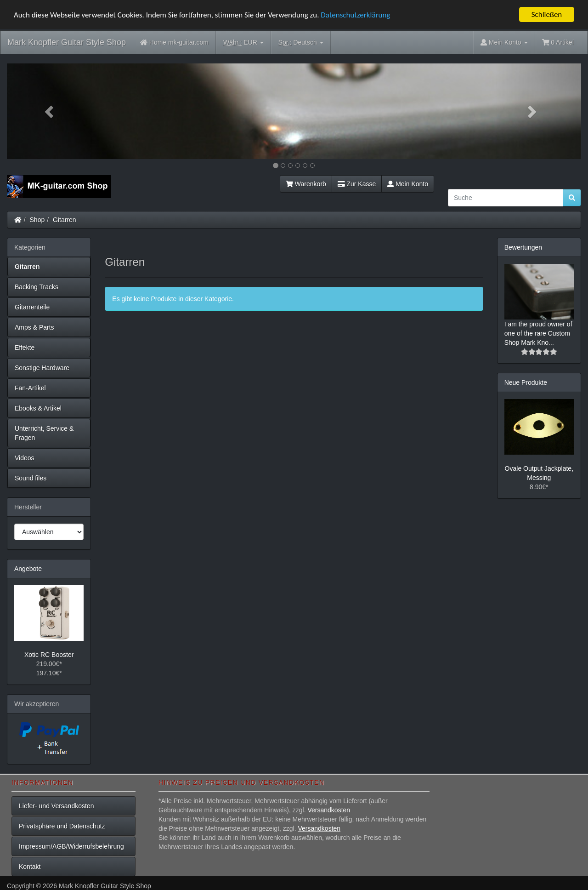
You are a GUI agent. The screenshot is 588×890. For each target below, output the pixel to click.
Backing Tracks (37, 287)
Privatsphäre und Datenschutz (62, 826)
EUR (243, 43)
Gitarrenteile (32, 307)
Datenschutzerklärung (355, 14)
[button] (50, 111)
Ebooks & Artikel (38, 408)
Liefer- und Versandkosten (56, 806)
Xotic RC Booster (49, 655)
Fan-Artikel (30, 388)
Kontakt (30, 867)
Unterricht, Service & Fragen (44, 433)
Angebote (28, 569)
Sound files (31, 478)
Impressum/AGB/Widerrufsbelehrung (71, 846)
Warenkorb (306, 184)
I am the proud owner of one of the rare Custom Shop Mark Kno (538, 333)
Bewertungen (523, 247)
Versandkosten (329, 810)
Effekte (25, 348)
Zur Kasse (357, 184)
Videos (25, 458)
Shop (37, 220)
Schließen (547, 14)
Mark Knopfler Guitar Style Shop (67, 42)
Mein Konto (408, 184)
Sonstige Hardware (42, 368)
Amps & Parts (34, 327)
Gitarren (65, 220)
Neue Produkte (526, 382)
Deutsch (301, 43)
